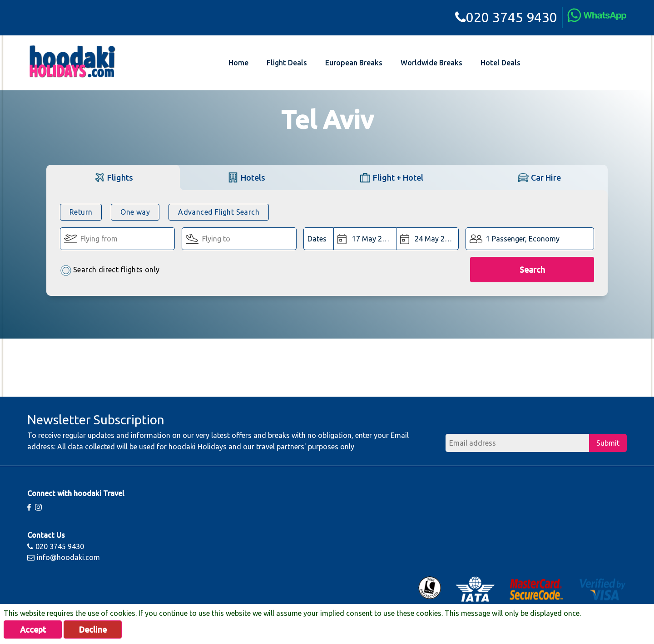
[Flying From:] (117, 239)
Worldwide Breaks (431, 63)
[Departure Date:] (365, 239)
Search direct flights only (110, 270)
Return (81, 212)
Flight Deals (287, 63)
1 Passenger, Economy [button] (523, 239)
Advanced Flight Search (219, 212)
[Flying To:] (239, 239)
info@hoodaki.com (64, 557)
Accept (33, 629)
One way (135, 212)
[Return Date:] (427, 239)
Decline (93, 629)
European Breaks (354, 63)
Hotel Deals (500, 63)
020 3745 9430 (506, 17)
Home (238, 63)
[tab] (113, 177)
